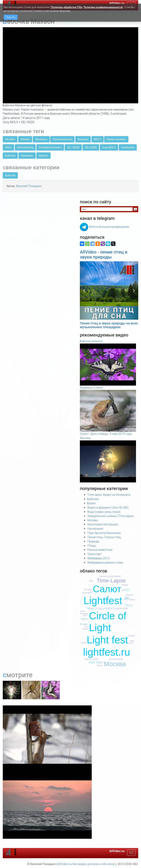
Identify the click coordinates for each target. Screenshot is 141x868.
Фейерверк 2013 (98, 558)
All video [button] (10, 139)
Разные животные (100, 550)
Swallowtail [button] (128, 147)
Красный (86, 593)
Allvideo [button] (25, 139)
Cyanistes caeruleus (108, 576)
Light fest (107, 640)
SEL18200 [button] (91, 147)
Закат (84, 619)
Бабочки (93, 499)
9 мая (84, 624)
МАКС (119, 576)
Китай (83, 643)
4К (91, 592)
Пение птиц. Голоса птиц (104, 537)
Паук (91, 581)
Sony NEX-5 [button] (109, 147)
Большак (84, 614)
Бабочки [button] (10, 175)
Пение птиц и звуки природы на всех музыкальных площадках (109, 325)
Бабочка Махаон (91, 341)
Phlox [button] (8, 147)
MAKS (132, 600)
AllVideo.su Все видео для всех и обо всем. (86, 864)
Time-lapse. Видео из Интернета (109, 495)
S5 (96, 608)
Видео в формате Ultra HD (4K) (108, 508)
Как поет (96, 662)
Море (91, 608)
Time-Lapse (111, 580)
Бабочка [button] (10, 156)
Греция (85, 629)
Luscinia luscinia (116, 659)
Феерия (131, 636)
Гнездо (116, 609)
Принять (11, 17)
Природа (93, 541)
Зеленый (129, 595)
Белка (99, 665)
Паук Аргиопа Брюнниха (104, 533)
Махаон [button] (43, 156)
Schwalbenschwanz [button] (50, 147)
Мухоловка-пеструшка (103, 524)
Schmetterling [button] (25, 147)
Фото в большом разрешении (109, 227)
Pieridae (125, 585)
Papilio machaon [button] (116, 139)
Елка (87, 627)
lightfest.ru (107, 652)
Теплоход (87, 590)
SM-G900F (124, 608)
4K (127, 598)
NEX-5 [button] (97, 139)
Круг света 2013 (91, 659)
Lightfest (103, 601)
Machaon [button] (83, 139)
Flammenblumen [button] (62, 139)
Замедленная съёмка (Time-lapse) (111, 516)
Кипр (131, 643)
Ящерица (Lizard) (91, 388)
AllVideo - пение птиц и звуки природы (104, 254)
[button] (84, 290)
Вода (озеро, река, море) (104, 512)
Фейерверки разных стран (105, 563)
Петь (129, 605)
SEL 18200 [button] (73, 147)
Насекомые (95, 529)
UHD (125, 590)
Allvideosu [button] (41, 139)
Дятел (101, 609)
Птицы (92, 546)
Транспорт (94, 554)
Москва (93, 520)
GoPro (108, 608)
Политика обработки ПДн (67, 7)
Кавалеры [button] (27, 156)
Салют (107, 589)
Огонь (83, 611)
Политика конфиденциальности (103, 7)
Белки (91, 503)
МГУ (85, 616)
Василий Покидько (29, 186)
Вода (132, 641)
